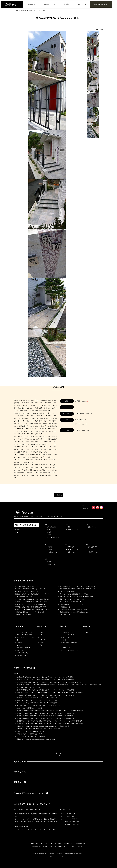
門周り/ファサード (68, 632)
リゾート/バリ (44, 637)
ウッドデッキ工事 (65, 810)
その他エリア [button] (31, 793)
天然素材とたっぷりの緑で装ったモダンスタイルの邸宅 (31, 602)
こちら (89, 401)
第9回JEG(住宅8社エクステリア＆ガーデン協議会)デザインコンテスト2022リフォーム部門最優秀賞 (45, 713)
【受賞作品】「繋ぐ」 (66, 607)
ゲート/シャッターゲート (70, 635)
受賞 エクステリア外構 (23, 648)
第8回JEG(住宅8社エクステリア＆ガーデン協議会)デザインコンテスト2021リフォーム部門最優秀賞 (45, 718)
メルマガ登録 (82, 4)
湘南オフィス (71, 552)
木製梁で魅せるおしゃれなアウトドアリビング (73, 599)
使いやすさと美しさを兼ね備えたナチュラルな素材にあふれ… (33, 599)
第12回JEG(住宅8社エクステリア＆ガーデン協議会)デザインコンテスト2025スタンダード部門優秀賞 (46, 680)
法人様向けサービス (50, 4)
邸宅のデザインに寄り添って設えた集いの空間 (73, 610)
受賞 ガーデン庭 (21, 655)
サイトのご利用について (78, 844)
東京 (46, 524)
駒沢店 (49, 532)
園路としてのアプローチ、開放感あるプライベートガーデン (33, 594)
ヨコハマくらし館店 (73, 550)
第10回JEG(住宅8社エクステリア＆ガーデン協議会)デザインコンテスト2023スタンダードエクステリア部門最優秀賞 (50, 693)
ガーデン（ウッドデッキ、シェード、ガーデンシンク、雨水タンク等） (36, 829)
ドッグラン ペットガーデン (70, 650)
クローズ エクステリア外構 (24, 635)
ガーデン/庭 (66, 637)
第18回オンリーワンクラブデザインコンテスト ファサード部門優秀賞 (37, 703)
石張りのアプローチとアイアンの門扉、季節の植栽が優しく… (33, 604)
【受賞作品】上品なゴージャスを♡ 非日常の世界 (30, 612)
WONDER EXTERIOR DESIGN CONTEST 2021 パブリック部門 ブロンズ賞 (38, 729)
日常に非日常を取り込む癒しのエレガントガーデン (30, 586)
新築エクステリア (22, 650)
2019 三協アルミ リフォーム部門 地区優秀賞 (31, 737)
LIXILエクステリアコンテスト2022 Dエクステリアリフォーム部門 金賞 (38, 706)
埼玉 (87, 544)
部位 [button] (63, 627)
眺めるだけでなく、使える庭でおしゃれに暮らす (74, 594)
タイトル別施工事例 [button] (24, 581)
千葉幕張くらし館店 (73, 530)
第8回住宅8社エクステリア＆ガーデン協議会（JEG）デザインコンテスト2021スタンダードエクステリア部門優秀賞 (50, 724)
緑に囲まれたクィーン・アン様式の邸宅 (27, 591)
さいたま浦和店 (93, 547)
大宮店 (90, 550)
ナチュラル (43, 635)
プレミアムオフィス (53, 527)
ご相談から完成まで (64, 844)
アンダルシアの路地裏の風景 (24, 597)
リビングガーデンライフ (68, 814)
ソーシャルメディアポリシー (75, 846)
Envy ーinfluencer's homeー (68, 591)
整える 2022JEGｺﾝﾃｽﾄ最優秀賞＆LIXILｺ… (72, 602)
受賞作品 (19, 643)
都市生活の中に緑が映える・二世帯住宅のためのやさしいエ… (78, 589)
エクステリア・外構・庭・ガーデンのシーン (32, 804)
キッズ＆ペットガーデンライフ (70, 824)
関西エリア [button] (20, 782)
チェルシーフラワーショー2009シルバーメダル (30, 731)
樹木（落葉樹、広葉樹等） (23, 827)
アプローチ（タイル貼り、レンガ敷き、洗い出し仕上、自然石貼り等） (36, 819)
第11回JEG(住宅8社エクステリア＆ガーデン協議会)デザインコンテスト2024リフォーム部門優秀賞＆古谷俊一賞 (49, 682)
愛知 (46, 544)
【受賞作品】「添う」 (66, 615)
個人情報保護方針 (60, 846)
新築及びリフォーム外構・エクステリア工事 (27, 810)
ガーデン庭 (20, 645)
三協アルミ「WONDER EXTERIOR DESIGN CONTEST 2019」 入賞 (36, 739)
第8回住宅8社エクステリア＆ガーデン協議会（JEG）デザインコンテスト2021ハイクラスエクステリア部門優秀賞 (49, 721)
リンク (16, 533)
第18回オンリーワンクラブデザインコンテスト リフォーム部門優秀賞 (37, 700)
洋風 (41, 645)
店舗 (87, 632)
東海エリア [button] (20, 772)
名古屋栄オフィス (52, 552)
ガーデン (65, 640)
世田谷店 (50, 530)
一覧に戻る (59, 495)
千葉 (66, 524)
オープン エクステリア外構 (24, 632)
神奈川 (67, 544)
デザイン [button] (42, 627)
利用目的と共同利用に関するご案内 (43, 846)
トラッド (42, 640)
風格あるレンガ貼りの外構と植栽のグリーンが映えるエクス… (78, 597)
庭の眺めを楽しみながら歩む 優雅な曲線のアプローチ (76, 612)
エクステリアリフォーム (24, 653)
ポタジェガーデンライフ (68, 816)
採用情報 (67, 4)
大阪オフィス (51, 564)
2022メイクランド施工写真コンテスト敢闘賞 (29, 708)
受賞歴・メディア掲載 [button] (25, 668)
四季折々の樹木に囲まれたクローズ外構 (71, 604)
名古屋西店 (50, 550)
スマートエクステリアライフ (70, 819)
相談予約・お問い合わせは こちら (27, 525)
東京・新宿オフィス (53, 537)
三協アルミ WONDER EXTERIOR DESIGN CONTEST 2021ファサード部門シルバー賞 (43, 726)
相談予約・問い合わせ (101, 4)
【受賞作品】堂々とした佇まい (24, 615)
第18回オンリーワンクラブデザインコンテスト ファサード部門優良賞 (37, 698)
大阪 (46, 559)
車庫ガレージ (66, 648)
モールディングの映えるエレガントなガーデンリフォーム (32, 589)
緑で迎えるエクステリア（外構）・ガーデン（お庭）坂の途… (78, 586)
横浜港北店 (71, 547)
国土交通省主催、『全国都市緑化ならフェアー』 (31, 734)
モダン (41, 632)
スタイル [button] (19, 627)
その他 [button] (87, 627)
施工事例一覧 (31, 4)
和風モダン (43, 643)
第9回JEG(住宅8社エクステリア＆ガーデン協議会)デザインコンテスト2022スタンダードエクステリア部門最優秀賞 (50, 711)
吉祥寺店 (50, 535)
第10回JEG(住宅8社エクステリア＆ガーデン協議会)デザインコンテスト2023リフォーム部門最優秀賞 (46, 690)
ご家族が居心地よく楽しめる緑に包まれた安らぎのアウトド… (33, 607)
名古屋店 (50, 547)
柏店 (69, 527)
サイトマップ (18, 529)
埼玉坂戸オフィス (93, 552)
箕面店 (49, 562)
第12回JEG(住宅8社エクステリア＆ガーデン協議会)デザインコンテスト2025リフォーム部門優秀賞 (45, 677)
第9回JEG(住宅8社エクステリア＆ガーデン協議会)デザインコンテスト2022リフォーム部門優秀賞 (45, 716)
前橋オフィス (92, 527)
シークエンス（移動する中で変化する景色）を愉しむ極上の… (33, 610)
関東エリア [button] (20, 762)
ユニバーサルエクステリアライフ (71, 822)
